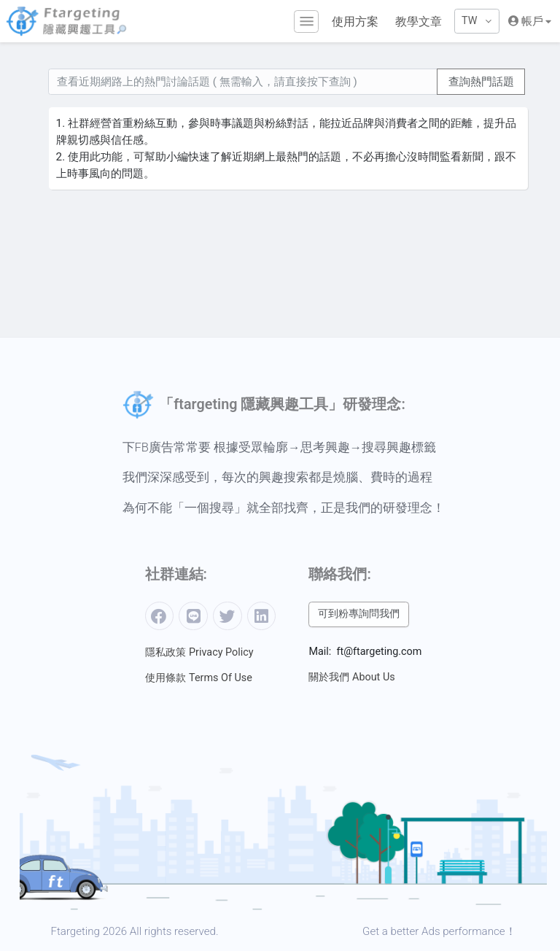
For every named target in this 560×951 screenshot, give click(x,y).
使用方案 (355, 22)
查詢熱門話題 (481, 82)
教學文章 (419, 22)
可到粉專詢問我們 (359, 614)
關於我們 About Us (351, 677)
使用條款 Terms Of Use (198, 678)
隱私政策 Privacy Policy (199, 652)
